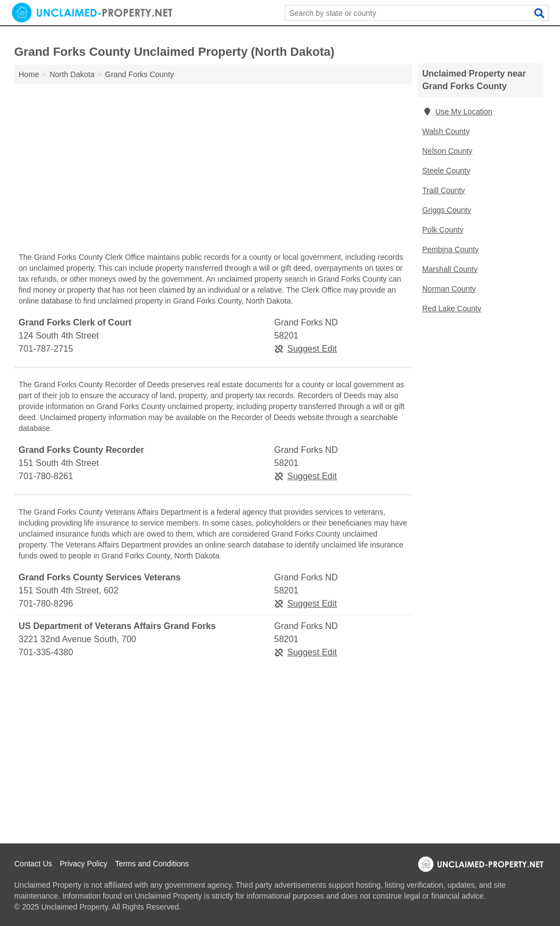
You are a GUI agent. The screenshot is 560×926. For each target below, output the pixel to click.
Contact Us (33, 864)
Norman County (449, 289)
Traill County (444, 190)
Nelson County (447, 151)
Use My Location (457, 112)
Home (29, 74)
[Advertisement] (213, 171)
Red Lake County (452, 308)
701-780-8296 (46, 604)
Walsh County (446, 131)
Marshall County (450, 269)
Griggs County (447, 210)
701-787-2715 (46, 349)
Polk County (443, 230)
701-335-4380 (46, 652)
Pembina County (451, 249)
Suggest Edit (305, 349)
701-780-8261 (46, 476)
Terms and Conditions (152, 864)
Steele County (446, 171)
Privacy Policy (83, 864)
